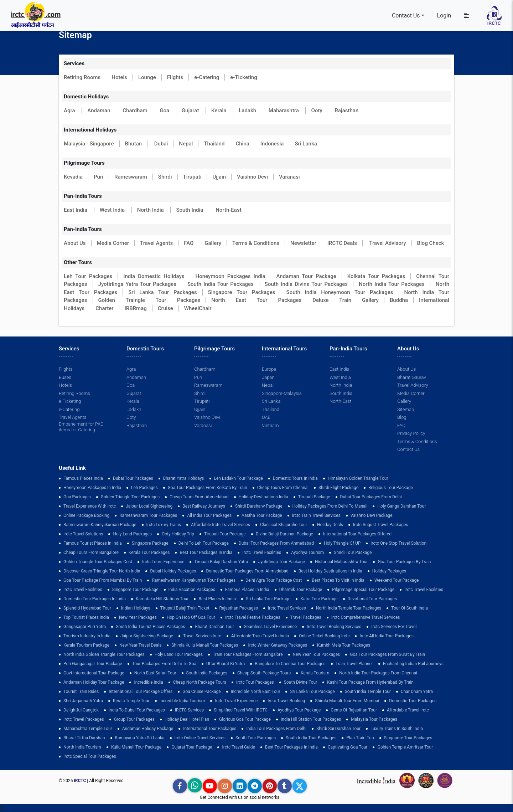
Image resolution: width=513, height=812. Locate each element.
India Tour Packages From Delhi (276, 729)
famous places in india (247, 590)
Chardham (136, 111)
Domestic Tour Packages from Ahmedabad (247, 571)
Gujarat (191, 111)
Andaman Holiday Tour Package (94, 682)
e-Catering (207, 77)
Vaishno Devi (252, 177)
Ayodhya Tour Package (299, 710)
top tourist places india (86, 617)
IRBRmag (136, 308)
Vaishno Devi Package (372, 515)
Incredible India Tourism (182, 701)
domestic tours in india (295, 478)
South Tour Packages (256, 738)
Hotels (119, 77)
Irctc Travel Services (287, 608)
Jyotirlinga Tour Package (281, 562)
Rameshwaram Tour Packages (148, 515)
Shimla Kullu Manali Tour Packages (205, 645)
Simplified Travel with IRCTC (241, 710)
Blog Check (431, 243)
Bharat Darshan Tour (214, 627)
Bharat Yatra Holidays (184, 478)
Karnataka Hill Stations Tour (162, 599)
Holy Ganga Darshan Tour (401, 506)
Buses (65, 377)
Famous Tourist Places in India (93, 543)
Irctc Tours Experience (163, 562)
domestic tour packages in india (95, 599)
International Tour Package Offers (141, 692)
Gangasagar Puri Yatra (85, 627)
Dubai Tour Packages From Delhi (371, 497)
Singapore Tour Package (135, 590)
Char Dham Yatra (417, 692)
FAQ (189, 243)
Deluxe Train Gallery (346, 300)
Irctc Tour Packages (255, 682)
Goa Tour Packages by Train (404, 562)
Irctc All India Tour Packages (386, 636)
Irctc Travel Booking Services (334, 627)
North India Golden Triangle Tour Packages (104, 654)
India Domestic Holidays (154, 276)
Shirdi (165, 177)
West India (113, 210)
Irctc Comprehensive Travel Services (366, 617)
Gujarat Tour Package (192, 747)
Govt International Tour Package (94, 673)
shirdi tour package (353, 553)
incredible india (148, 682)
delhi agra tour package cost (274, 580)
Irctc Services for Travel (394, 627)
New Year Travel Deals (140, 645)
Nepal (186, 144)
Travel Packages (306, 617)
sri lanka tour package (268, 599)
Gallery (213, 243)
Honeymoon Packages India (230, 276)
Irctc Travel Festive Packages (253, 617)
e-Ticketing (243, 77)
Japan (268, 377)
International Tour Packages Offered (357, 534)
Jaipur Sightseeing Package (147, 636)
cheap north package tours (200, 682)
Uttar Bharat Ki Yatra (226, 664)
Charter (104, 308)
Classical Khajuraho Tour (284, 525)
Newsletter (303, 243)
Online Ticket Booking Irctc (324, 636)
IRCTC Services (189, 710)
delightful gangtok (81, 710)
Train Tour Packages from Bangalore (248, 654)
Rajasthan (346, 111)
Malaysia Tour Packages (374, 719)
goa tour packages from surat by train (387, 654)
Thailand (214, 144)
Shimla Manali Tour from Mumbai (347, 701)
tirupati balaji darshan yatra (221, 562)
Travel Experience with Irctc (90, 506)
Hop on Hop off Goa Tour (191, 617)
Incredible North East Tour (256, 692)
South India (190, 210)
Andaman (99, 111)
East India (76, 210)
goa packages (77, 497)
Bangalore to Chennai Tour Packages (290, 664)
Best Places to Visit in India (338, 580)
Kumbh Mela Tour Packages (344, 645)
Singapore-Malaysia (282, 393)
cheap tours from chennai (283, 488)
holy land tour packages (179, 654)
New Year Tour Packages (317, 654)
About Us (75, 243)
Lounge (147, 77)
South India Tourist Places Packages (150, 627)
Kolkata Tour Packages (376, 276)
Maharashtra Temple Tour (88, 729)
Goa (165, 111)
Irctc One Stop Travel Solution (398, 543)
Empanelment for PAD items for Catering (81, 427)
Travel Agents (156, 243)
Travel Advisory (387, 243)
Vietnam (270, 425)
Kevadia (73, 177)
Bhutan (134, 144)
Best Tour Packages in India (206, 553)
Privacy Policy (411, 433)
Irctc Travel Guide (238, 747)
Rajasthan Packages (239, 608)
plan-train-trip (360, 738)
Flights (175, 77)
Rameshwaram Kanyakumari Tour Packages (194, 580)
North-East (229, 210)
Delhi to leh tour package (204, 543)
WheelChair (198, 308)
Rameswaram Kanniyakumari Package (100, 525)
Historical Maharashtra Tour (341, 562)
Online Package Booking (86, 515)
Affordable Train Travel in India (260, 636)
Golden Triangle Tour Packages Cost (98, 562)
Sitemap (406, 409)
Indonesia (272, 144)
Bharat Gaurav (412, 377)
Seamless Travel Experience (270, 627)
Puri (99, 177)
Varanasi (289, 177)
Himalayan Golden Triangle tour (358, 478)
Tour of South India (410, 608)
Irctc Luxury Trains (164, 525)
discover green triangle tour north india (102, 571)
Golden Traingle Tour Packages (149, 300)
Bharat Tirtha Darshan (84, 738)
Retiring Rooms (82, 77)
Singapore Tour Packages (242, 292)
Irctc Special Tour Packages (90, 756)
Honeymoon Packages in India (92, 488)
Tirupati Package (314, 497)
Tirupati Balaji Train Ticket (185, 608)
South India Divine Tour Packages (306, 284)
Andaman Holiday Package (148, 729)
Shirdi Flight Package (338, 488)
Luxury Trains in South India (397, 729)
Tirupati (192, 177)
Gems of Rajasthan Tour (354, 710)
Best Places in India (217, 599)
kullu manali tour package (136, 747)
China (242, 144)
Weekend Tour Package (397, 580)
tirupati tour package (225, 534)
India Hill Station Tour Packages (311, 719)
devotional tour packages (372, 599)
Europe (269, 369)
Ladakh (248, 111)
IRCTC (80, 781)
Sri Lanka (306, 144)
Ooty (317, 111)
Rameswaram (131, 177)
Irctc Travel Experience (236, 701)
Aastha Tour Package (262, 515)
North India (151, 210)
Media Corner (113, 243)
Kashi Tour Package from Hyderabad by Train (370, 682)
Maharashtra (284, 111)
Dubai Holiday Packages (173, 571)
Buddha (399, 300)
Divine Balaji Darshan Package (284, 534)
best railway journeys (204, 506)
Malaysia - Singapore (89, 144)
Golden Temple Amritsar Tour (405, 747)
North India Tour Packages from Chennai (378, 673)
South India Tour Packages (221, 284)
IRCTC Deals (342, 243)
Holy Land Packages (132, 534)
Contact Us (406, 16)
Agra (70, 111)
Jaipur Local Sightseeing (149, 506)
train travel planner (354, 664)
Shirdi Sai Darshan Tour (338, 729)
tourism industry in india (87, 636)
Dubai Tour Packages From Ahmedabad (276, 543)
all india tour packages (209, 515)
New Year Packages (138, 617)
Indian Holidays (136, 608)
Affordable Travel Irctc (408, 710)
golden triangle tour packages (130, 497)
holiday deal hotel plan (187, 719)
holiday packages (389, 571)
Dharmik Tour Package (301, 590)
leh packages (144, 488)
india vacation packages (192, 590)
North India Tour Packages (392, 284)
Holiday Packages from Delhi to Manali (330, 506)
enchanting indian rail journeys (413, 664)
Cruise (165, 308)
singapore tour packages (408, 738)
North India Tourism (82, 747)
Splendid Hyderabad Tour (87, 608)
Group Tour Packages (134, 719)
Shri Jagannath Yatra (83, 701)
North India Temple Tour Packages (349, 608)
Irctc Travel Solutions (83, 534)
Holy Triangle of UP (342, 543)
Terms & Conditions (256, 243)
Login (444, 16)
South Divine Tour (300, 682)
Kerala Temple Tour (131, 701)
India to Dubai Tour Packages (137, 710)
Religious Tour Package (391, 488)
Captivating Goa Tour (348, 747)
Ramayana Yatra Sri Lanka (140, 738)
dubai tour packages (133, 478)
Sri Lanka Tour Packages (162, 292)
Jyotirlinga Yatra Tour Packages (137, 284)
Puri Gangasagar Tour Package (93, 664)
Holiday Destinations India (263, 497)
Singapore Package (150, 543)
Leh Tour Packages (88, 276)
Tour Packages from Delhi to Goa (164, 664)
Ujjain (219, 177)
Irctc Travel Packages (84, 719)
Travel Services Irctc (202, 636)
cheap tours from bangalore (91, 553)
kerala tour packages (149, 553)
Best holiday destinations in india (330, 571)
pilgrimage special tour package (363, 590)
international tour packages (210, 729)
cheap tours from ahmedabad (199, 497)
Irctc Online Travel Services (200, 738)
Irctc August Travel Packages (380, 525)
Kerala (219, 111)
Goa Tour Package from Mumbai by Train (103, 580)
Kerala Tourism (315, 673)
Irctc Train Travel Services (316, 515)
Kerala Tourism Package (86, 645)
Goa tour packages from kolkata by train (208, 488)
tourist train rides (81, 692)
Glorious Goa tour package (245, 719)
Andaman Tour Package (306, 276)
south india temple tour (368, 692)
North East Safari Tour (155, 673)
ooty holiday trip (178, 534)
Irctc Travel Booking (286, 701)
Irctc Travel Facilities (262, 553)
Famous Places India (83, 478)
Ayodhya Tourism (307, 553)
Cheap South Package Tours (264, 673)
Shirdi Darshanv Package (259, 506)
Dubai (160, 144)
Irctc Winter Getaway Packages (278, 645)
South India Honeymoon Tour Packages (340, 292)
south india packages (207, 673)
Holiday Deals (330, 525)
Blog (402, 417)
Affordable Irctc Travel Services (221, 525)
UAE (266, 417)
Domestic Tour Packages (413, 701)
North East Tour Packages (256, 300)
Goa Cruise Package (202, 692)
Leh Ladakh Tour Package (239, 478)
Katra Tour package (319, 599)
